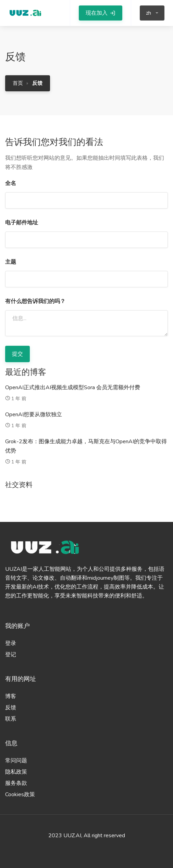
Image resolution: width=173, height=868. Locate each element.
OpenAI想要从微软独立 (34, 415)
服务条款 (16, 783)
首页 (18, 83)
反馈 (11, 708)
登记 (11, 655)
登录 (11, 643)
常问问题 (16, 761)
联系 (11, 719)
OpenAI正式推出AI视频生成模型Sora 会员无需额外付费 (73, 387)
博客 (11, 696)
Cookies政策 (20, 794)
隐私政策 (16, 772)
